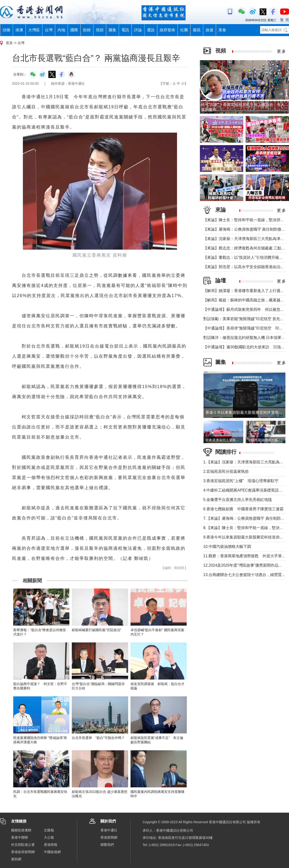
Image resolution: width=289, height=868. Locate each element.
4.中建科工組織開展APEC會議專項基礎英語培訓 (245, 490)
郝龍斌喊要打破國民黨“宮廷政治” (96, 630)
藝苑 (197, 30)
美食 (222, 30)
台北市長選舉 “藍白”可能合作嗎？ (98, 738)
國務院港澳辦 (21, 830)
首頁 (9, 43)
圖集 (112, 30)
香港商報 (51, 845)
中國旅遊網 (52, 852)
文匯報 (49, 830)
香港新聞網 (109, 837)
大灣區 (34, 30)
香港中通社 (109, 830)
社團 (184, 30)
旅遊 (210, 30)
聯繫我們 (107, 845)
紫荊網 (16, 859)
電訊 (125, 30)
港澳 (19, 30)
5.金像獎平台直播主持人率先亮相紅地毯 (238, 500)
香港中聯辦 (20, 837)
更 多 (281, 51)
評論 (138, 30)
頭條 (7, 30)
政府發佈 (167, 30)
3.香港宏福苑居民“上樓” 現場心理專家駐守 (241, 481)
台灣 (49, 30)
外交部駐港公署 (23, 845)
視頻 (100, 30)
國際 (74, 30)
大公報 (49, 837)
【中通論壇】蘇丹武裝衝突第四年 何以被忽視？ (246, 309)
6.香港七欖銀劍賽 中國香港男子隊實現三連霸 (243, 509)
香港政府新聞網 (23, 852)
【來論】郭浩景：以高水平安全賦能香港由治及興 (246, 267)
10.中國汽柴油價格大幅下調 (227, 547)
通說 (151, 30)
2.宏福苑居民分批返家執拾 (226, 471)
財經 (87, 30)
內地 (61, 30)
